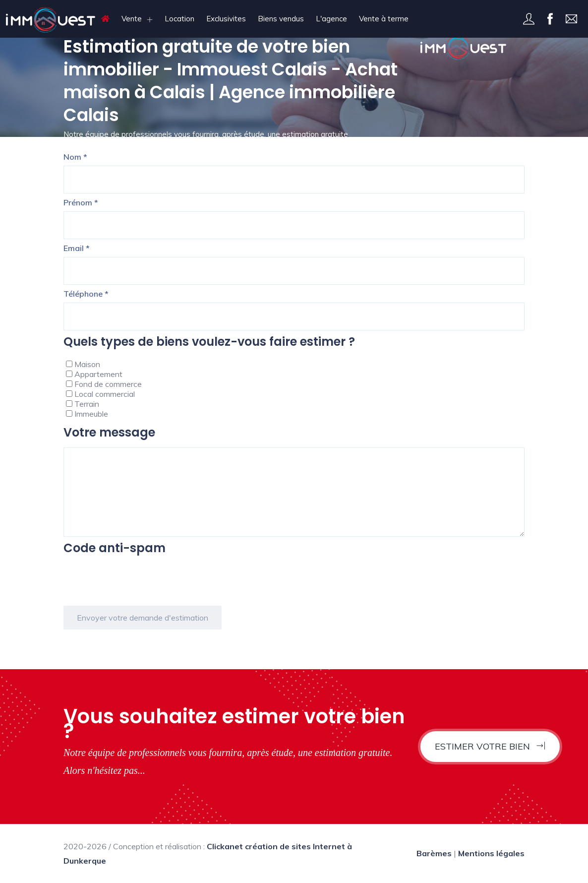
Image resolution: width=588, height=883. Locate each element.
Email (77, 248)
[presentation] (139, 582)
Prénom (81, 202)
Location (179, 19)
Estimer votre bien (490, 746)
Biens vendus (281, 19)
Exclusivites (226, 19)
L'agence (331, 19)
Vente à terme (384, 19)
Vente (132, 19)
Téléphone (86, 294)
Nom (75, 157)
